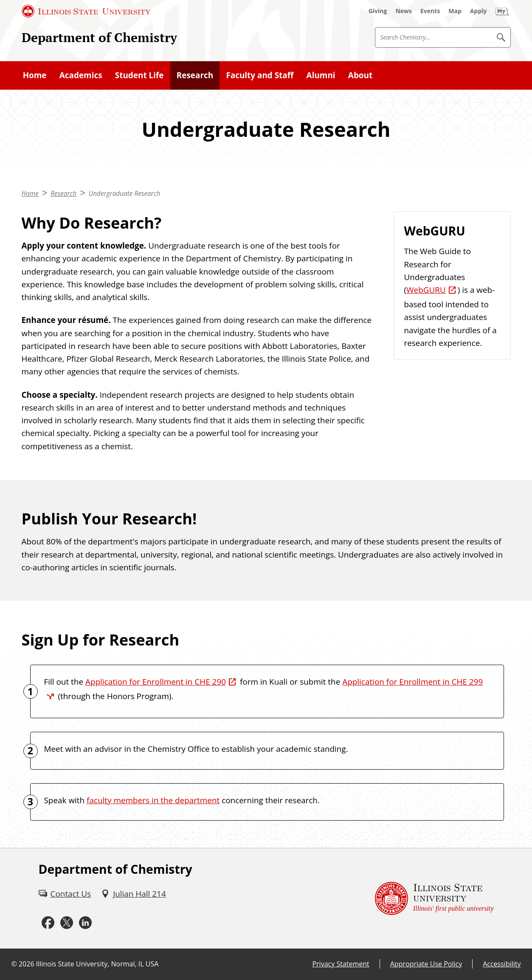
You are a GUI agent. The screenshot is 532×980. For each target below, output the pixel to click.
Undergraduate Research (125, 194)
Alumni (321, 75)
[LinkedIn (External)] (85, 923)
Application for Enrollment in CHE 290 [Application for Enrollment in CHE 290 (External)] (156, 682)
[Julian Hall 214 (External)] (134, 894)
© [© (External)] (14, 964)
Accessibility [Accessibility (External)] (502, 964)
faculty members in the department (153, 800)
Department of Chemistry (99, 37)
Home (35, 75)
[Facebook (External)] (48, 923)
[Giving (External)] (378, 11)
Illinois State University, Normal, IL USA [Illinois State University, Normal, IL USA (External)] (97, 964)
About (360, 75)
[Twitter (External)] (67, 923)
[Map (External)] (455, 11)
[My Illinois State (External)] (502, 11)
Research (195, 75)
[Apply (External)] (479, 11)
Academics (81, 75)
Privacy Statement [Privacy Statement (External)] (341, 964)
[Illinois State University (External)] (86, 11)
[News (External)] (404, 11)
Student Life (139, 75)
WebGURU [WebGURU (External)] (426, 290)
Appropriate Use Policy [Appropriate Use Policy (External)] (426, 964)
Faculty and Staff (260, 75)
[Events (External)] (430, 11)
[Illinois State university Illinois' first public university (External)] (434, 898)
